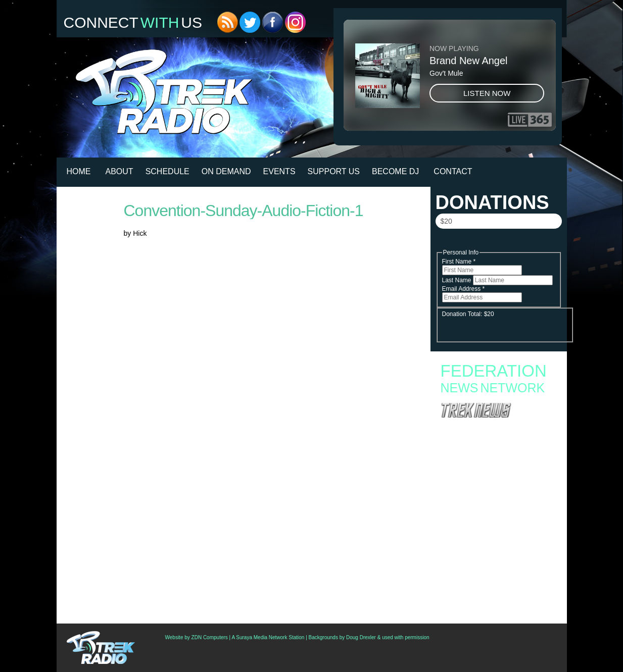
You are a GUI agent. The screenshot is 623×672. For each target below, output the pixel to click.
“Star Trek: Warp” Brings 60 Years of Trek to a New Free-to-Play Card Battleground (497, 429)
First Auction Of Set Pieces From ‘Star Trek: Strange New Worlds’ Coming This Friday (494, 567)
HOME (79, 171)
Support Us (334, 171)
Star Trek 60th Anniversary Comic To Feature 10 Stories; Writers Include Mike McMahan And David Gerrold (498, 597)
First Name (459, 262)
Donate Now (498, 243)
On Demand (226, 171)
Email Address (464, 289)
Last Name (458, 280)
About (119, 171)
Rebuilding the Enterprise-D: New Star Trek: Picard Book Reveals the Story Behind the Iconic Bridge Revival (495, 458)
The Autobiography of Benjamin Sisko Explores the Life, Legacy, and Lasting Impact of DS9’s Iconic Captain (498, 477)
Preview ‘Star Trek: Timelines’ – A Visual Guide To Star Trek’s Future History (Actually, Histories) (498, 551)
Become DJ (395, 171)
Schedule (167, 171)
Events (279, 171)
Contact (453, 171)
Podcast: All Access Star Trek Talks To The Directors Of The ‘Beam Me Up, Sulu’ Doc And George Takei (497, 532)
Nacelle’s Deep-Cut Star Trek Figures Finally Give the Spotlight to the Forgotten (495, 493)
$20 (446, 221)
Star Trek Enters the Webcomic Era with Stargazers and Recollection (490, 442)
